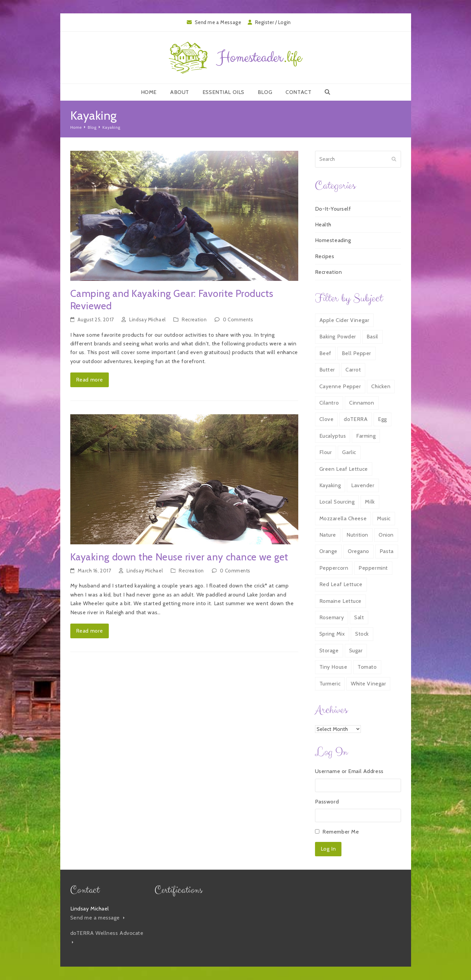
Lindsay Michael (147, 320)
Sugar (356, 650)
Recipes (325, 256)
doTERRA (356, 419)
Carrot (353, 370)
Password (327, 802)
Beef (325, 353)
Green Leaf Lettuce (344, 469)
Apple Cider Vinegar (344, 320)
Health (323, 225)
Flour (326, 452)
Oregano (359, 551)
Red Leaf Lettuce (341, 584)
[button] (328, 92)
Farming (366, 436)
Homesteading (333, 240)
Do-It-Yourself (333, 209)
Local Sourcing (337, 502)
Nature (328, 535)
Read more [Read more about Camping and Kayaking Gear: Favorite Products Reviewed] (90, 380)
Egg (382, 419)
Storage (329, 650)
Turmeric (330, 684)
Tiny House (333, 667)
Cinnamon (362, 403)
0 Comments (238, 320)
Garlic (349, 452)
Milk (370, 502)
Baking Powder (338, 337)
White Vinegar (368, 684)
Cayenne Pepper (340, 386)
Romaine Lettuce (340, 601)
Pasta (387, 551)
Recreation (194, 320)
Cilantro (329, 403)
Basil (372, 337)
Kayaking (330, 485)
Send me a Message (218, 22)
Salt (359, 617)
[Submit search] (394, 159)
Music (384, 518)
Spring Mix (332, 634)
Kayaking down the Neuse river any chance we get (179, 557)
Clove (327, 419)
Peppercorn (334, 568)
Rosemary (332, 617)
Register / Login (273, 22)
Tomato (367, 667)
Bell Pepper (357, 353)
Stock (362, 634)
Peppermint (373, 568)
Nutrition (357, 535)
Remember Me (341, 832)
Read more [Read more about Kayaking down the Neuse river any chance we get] (90, 631)
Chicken (381, 386)
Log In (328, 849)
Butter (327, 370)
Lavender (363, 485)
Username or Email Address (349, 771)
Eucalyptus (333, 436)
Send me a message (97, 918)
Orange (328, 551)
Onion (386, 535)
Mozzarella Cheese (343, 518)
